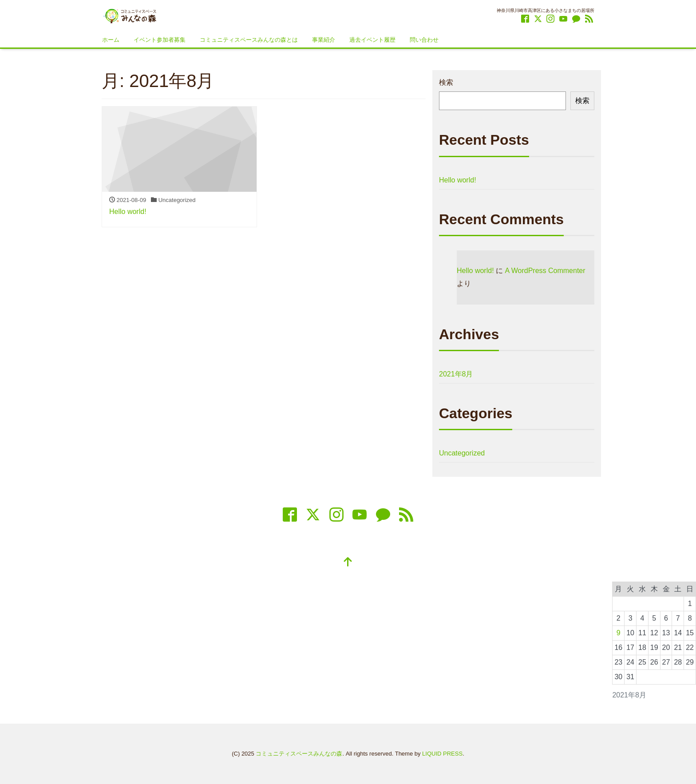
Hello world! (458, 180)
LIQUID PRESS (442, 754)
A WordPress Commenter (545, 271)
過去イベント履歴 (372, 40)
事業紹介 (324, 40)
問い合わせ (424, 40)
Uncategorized (462, 453)
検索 (446, 82)
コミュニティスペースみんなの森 (299, 754)
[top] (348, 563)
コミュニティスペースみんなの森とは (249, 40)
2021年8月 (456, 374)
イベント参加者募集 (160, 40)
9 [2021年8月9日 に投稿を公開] (619, 633)
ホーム (111, 40)
